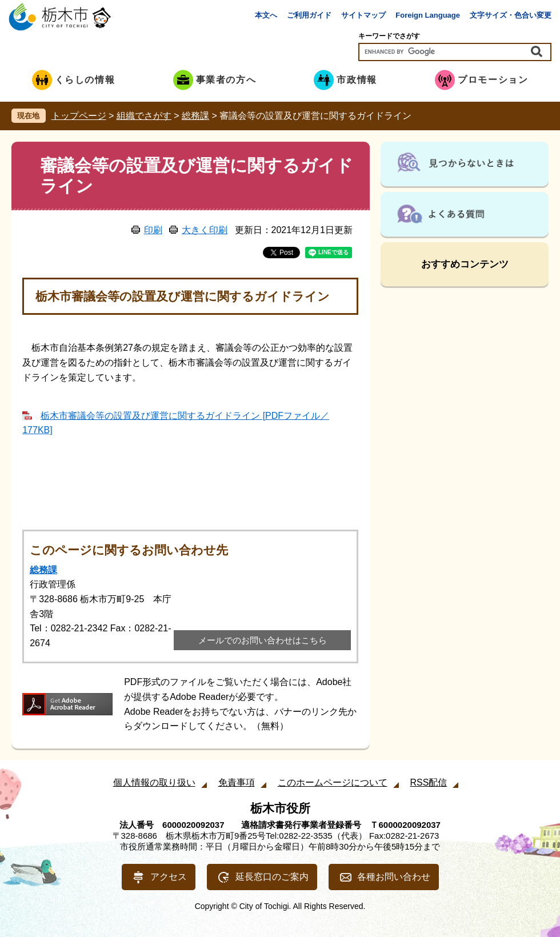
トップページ (79, 116)
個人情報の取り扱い (154, 782)
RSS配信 (429, 782)
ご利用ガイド (309, 15)
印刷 (153, 230)
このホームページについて (333, 782)
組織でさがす (144, 116)
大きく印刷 (205, 230)
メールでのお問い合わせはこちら (263, 640)
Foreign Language (428, 15)
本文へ (266, 15)
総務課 (195, 116)
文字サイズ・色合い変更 (511, 15)
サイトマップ (363, 15)
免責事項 (237, 782)
